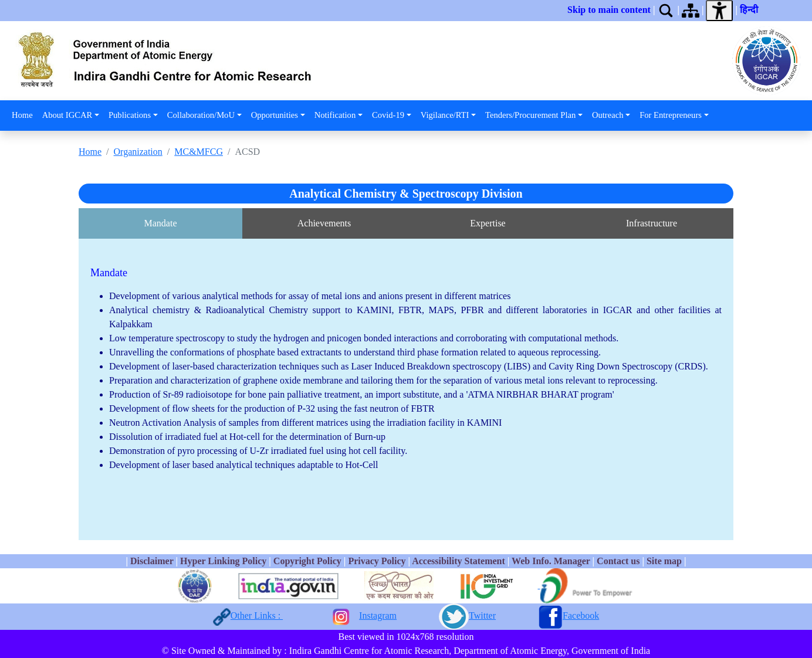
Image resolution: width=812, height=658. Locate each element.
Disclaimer (152, 561)
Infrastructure (652, 223)
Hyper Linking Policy (224, 561)
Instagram (378, 615)
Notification (335, 115)
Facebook (581, 615)
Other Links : (257, 615)
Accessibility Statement (459, 561)
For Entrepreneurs (671, 115)
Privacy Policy (377, 561)
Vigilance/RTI (445, 115)
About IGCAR (67, 115)
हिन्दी (751, 10)
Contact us (618, 561)
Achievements (324, 223)
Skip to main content (609, 10)
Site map (664, 561)
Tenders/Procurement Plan (530, 115)
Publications (130, 115)
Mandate (161, 223)
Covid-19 (388, 115)
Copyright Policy (307, 561)
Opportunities (275, 115)
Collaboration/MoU (201, 115)
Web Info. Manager (551, 561)
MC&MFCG (199, 152)
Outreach (608, 115)
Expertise (488, 223)
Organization (138, 152)
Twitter (482, 615)
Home (22, 115)
